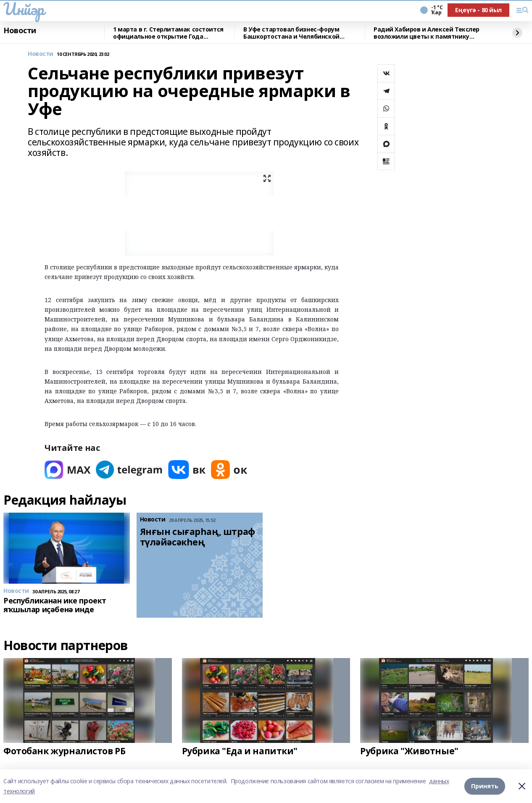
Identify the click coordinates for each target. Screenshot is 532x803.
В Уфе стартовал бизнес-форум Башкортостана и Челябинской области (291, 33)
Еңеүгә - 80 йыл (478, 10)
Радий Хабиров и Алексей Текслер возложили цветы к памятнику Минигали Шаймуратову (427, 33)
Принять (485, 786)
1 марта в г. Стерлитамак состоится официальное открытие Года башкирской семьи (168, 33)
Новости (20, 31)
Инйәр (24, 9)
